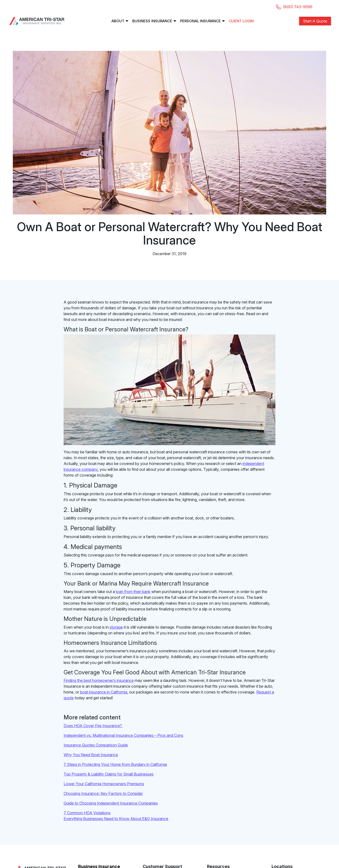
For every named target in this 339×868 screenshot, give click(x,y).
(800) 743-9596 (295, 7)
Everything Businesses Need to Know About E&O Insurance (116, 819)
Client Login (241, 21)
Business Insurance (152, 21)
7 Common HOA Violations (87, 813)
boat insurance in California (104, 692)
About (118, 21)
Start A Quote (315, 21)
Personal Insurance (200, 21)
